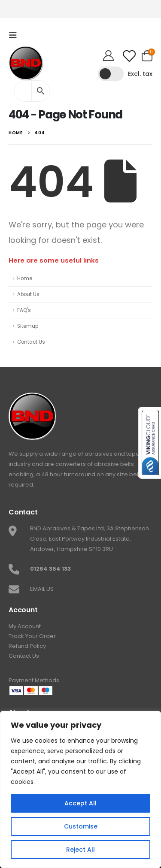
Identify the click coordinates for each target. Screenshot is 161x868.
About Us (28, 294)
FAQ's (24, 310)
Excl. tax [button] (140, 74)
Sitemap (28, 326)
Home (25, 278)
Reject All (80, 850)
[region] (80, 789)
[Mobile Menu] (15, 35)
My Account (25, 626)
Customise (81, 826)
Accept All (80, 803)
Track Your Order (32, 636)
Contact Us (31, 342)
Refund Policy (27, 646)
